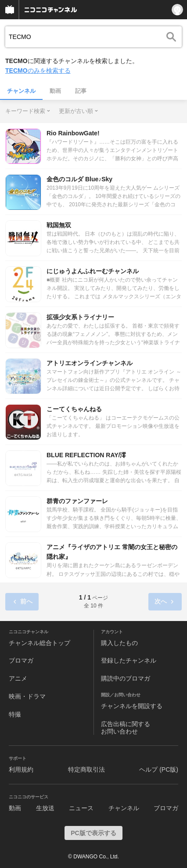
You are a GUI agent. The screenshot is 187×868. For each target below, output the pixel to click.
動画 (55, 91)
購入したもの (119, 643)
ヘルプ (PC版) (159, 769)
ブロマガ (21, 660)
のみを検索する (38, 71)
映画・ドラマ (27, 696)
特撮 (15, 714)
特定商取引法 (86, 769)
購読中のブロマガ (126, 678)
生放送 (45, 808)
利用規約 (21, 769)
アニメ (18, 678)
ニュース (81, 808)
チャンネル (21, 91)
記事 (81, 91)
